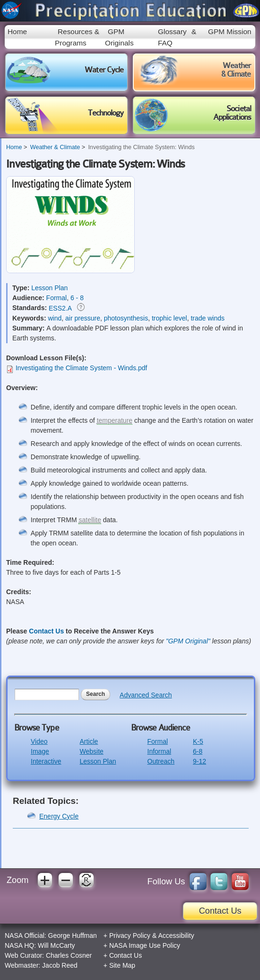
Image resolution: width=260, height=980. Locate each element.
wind (55, 318)
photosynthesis (126, 318)
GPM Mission (230, 31)
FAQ (165, 43)
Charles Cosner (69, 955)
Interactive (46, 761)
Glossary (172, 31)
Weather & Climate (55, 147)
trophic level (169, 318)
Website (91, 751)
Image (40, 751)
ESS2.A (60, 308)
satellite (90, 520)
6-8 (198, 751)
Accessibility (176, 935)
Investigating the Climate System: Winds (141, 147)
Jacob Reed (60, 965)
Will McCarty (56, 945)
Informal (160, 751)
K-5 (198, 741)
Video (39, 741)
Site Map (122, 965)
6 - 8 (77, 298)
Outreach (161, 761)
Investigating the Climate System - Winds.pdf (82, 368)
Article (89, 741)
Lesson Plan (49, 288)
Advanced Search (146, 695)
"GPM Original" (188, 641)
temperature (115, 420)
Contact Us (46, 631)
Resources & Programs (77, 37)
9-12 (199, 761)
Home (17, 31)
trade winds (208, 318)
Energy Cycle (59, 816)
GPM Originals (119, 37)
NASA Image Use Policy (145, 945)
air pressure (83, 318)
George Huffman (73, 935)
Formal (57, 298)
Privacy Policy (130, 935)
